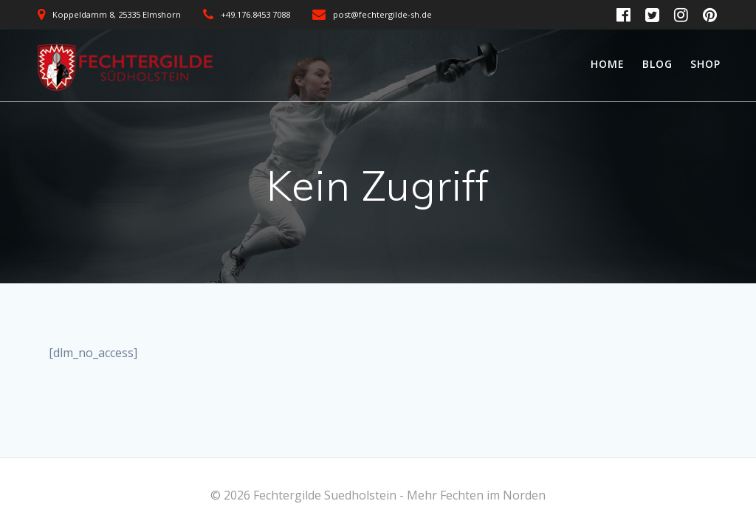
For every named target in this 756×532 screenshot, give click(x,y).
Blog (657, 64)
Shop (705, 64)
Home (608, 64)
